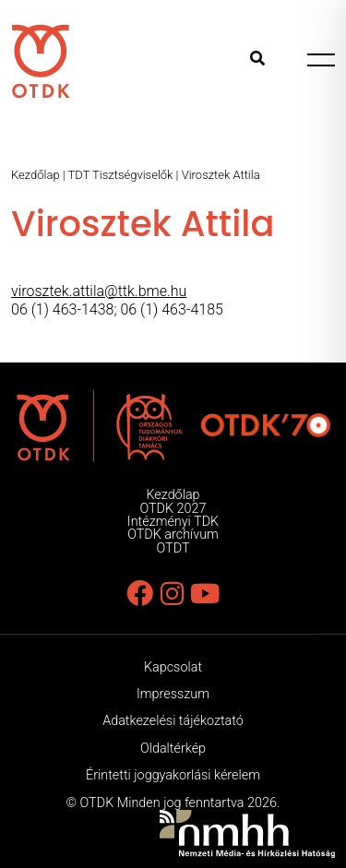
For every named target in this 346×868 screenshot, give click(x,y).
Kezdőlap (36, 175)
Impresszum (173, 694)
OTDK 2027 (173, 509)
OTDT (173, 548)
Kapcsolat (173, 667)
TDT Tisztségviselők (121, 175)
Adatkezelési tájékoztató (173, 721)
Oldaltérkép (173, 749)
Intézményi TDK (173, 522)
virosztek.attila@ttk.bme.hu (99, 291)
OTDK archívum (173, 535)
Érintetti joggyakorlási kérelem (173, 775)
